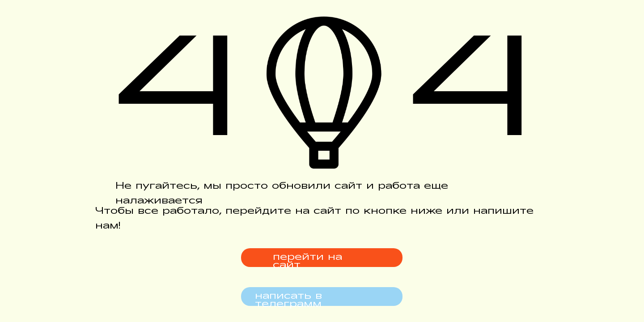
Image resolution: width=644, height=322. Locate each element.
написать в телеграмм (288, 301)
